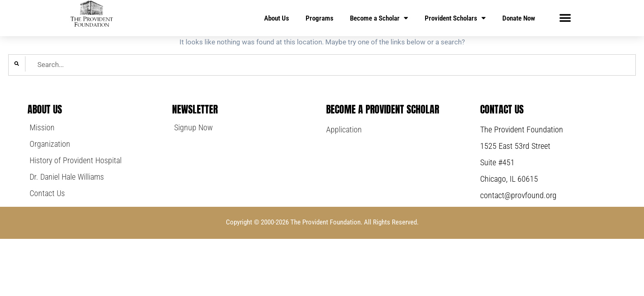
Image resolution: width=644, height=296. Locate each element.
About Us (277, 18)
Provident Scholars (455, 18)
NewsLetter (195, 109)
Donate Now (519, 18)
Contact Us (502, 109)
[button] (565, 18)
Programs (320, 18)
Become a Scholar (379, 18)
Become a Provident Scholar (383, 109)
